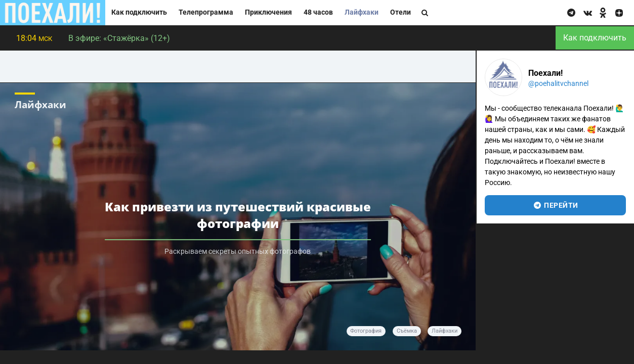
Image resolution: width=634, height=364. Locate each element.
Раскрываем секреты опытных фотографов (238, 252)
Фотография (366, 331)
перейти (555, 205)
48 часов (318, 12)
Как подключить (139, 12)
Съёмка (407, 331)
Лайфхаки (362, 12)
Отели (400, 12)
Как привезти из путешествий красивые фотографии (238, 215)
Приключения (268, 12)
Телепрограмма (206, 12)
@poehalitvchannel (558, 83)
